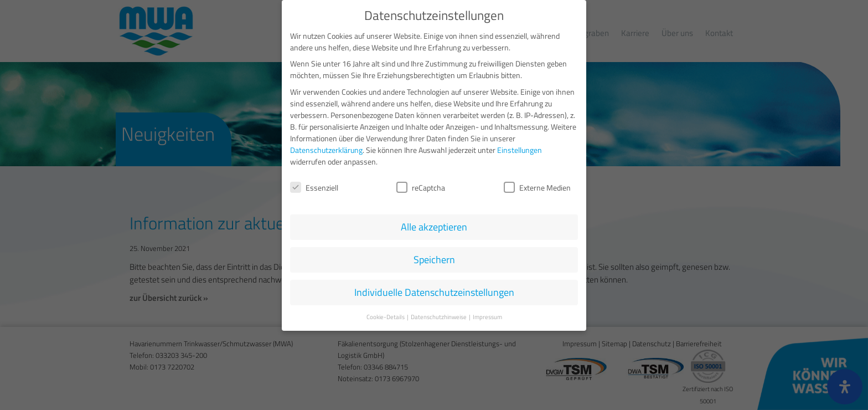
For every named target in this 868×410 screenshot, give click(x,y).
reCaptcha (421, 185)
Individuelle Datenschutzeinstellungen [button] (434, 290)
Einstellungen (520, 147)
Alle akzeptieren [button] (434, 225)
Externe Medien (537, 185)
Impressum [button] (487, 314)
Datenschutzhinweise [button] (439, 314)
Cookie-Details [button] (386, 314)
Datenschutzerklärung (326, 147)
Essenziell (314, 185)
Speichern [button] (434, 257)
